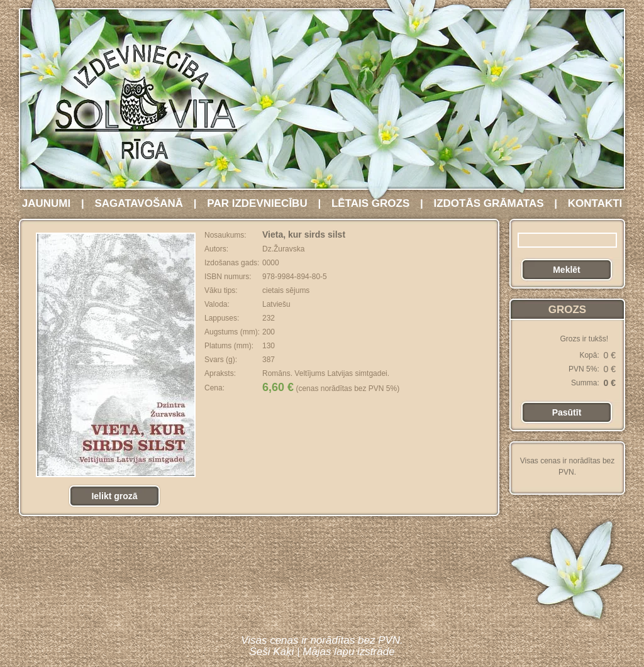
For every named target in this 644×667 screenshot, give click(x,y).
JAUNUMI (46, 203)
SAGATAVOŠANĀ (139, 203)
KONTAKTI (595, 203)
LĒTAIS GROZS (370, 203)
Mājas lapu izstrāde (348, 652)
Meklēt (567, 270)
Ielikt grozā (114, 496)
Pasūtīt (567, 412)
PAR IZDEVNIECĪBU (257, 203)
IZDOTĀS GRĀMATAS (488, 203)
